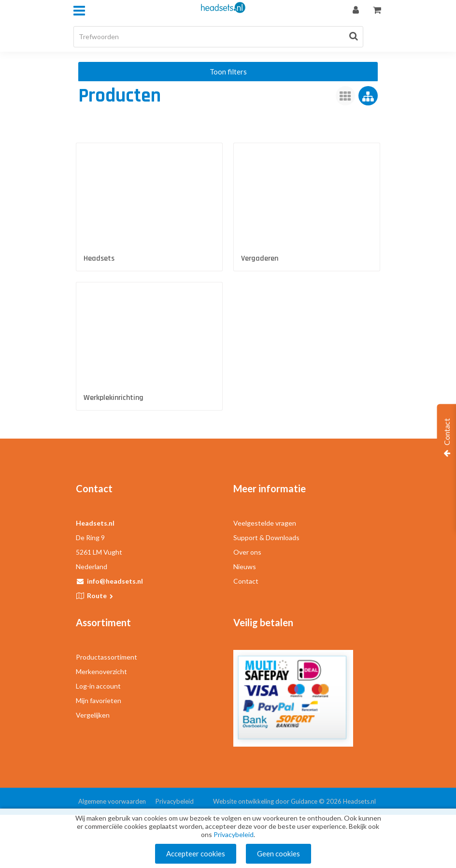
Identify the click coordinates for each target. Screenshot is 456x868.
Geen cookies (278, 853)
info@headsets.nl (115, 581)
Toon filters (228, 72)
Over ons (247, 552)
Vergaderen (260, 258)
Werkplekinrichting (114, 398)
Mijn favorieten (99, 700)
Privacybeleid (175, 801)
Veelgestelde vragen (265, 523)
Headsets (99, 258)
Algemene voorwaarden (112, 801)
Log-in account (98, 686)
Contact (246, 581)
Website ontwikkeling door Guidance (265, 801)
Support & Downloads (266, 537)
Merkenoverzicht (101, 671)
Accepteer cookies (196, 853)
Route (101, 596)
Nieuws (245, 566)
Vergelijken (93, 715)
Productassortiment (107, 657)
